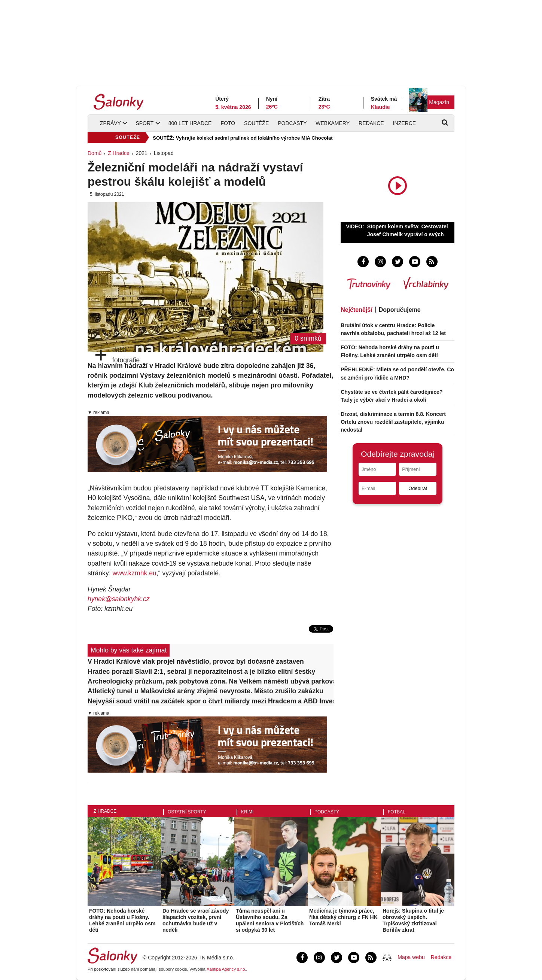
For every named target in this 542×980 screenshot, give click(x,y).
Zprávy (110, 123)
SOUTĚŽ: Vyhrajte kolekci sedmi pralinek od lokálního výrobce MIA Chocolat (243, 138)
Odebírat (418, 488)
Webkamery (333, 123)
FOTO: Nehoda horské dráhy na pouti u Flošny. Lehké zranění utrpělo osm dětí (122, 920)
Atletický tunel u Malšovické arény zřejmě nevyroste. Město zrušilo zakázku (205, 691)
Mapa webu (411, 957)
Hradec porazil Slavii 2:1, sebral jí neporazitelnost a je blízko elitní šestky (201, 672)
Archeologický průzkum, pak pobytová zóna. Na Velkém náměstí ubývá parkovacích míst (211, 681)
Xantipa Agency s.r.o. (226, 969)
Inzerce (404, 123)
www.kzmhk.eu (134, 573)
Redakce (371, 123)
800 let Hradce (190, 123)
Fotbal (397, 812)
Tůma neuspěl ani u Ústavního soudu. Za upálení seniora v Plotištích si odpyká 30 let (270, 920)
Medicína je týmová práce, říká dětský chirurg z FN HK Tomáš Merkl (343, 917)
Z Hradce (119, 153)
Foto (228, 123)
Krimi (247, 812)
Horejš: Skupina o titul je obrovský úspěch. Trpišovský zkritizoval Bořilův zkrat (413, 920)
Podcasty (292, 123)
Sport (144, 123)
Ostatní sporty (187, 812)
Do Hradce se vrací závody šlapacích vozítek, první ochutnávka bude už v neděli (196, 920)
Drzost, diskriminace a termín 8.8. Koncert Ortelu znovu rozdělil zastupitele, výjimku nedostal (393, 422)
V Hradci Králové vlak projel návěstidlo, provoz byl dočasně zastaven (196, 661)
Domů (95, 153)
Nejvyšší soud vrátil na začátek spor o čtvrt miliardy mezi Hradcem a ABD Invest (211, 701)
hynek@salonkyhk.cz (119, 599)
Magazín (439, 102)
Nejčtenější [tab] (356, 310)
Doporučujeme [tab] (400, 310)
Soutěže (256, 123)
